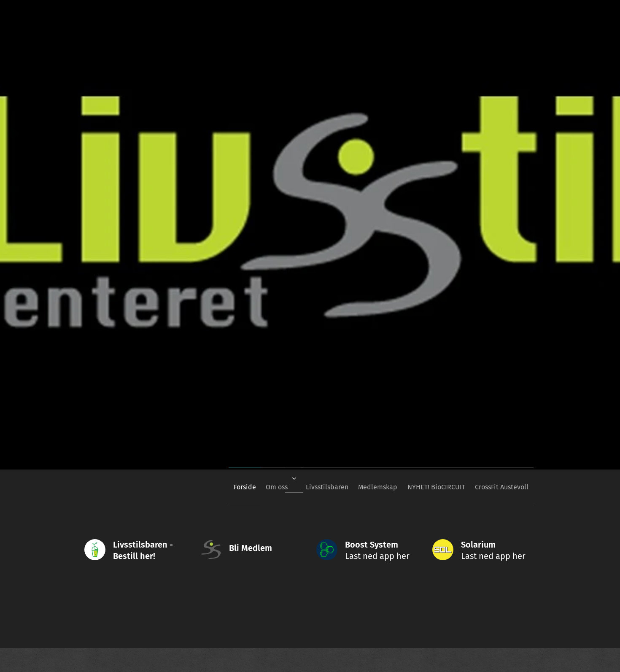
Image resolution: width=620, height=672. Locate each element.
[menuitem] (218, 487)
